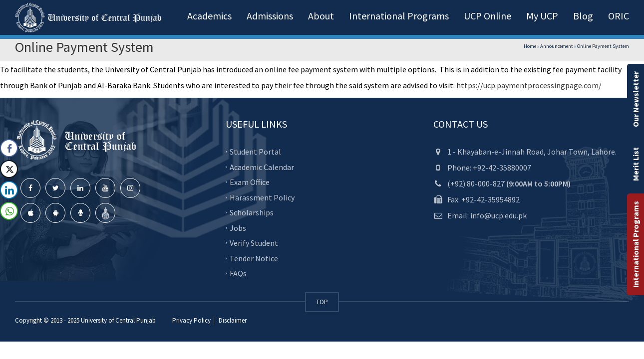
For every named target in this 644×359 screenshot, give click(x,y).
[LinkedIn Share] (9, 190)
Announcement (557, 46)
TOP (322, 302)
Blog (583, 16)
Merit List (636, 164)
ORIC (619, 16)
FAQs (238, 273)
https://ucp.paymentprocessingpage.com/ (529, 85)
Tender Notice (254, 258)
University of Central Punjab (118, 320)
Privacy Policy (191, 320)
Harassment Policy (262, 197)
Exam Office (250, 182)
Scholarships (252, 212)
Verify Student (254, 243)
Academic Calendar (262, 167)
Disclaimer (232, 320)
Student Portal (255, 152)
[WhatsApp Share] (9, 211)
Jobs (238, 227)
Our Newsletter (636, 99)
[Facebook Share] (9, 148)
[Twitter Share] (9, 169)
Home (530, 46)
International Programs (636, 244)
